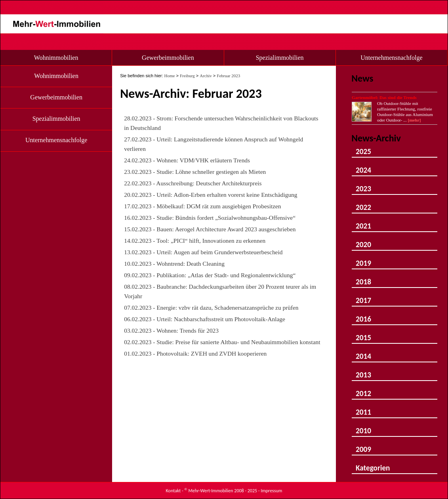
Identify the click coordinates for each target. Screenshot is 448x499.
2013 (363, 371)
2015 (363, 334)
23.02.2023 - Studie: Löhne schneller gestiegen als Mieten (195, 172)
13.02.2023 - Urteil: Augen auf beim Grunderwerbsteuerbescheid (203, 252)
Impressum (271, 491)
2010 (363, 427)
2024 (363, 167)
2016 (363, 315)
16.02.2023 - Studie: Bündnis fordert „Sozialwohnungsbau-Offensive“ (210, 218)
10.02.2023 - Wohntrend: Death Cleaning (174, 264)
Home (170, 76)
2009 (363, 446)
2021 (363, 222)
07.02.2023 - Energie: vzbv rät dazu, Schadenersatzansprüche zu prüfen (211, 308)
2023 (363, 185)
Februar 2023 (228, 76)
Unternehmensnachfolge (391, 58)
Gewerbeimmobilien (168, 58)
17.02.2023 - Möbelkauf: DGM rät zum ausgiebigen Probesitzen (202, 206)
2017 (363, 297)
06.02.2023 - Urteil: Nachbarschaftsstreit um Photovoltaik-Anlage (205, 319)
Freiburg (187, 76)
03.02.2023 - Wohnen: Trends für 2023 (171, 330)
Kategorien (373, 464)
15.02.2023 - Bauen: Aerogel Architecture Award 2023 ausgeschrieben (210, 229)
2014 (363, 353)
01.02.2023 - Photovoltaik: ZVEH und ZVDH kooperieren (195, 353)
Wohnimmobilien (56, 58)
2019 (363, 260)
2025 (363, 148)
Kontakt (173, 491)
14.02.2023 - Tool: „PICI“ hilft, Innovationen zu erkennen (195, 241)
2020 (363, 241)
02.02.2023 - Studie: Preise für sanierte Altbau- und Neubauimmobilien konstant (222, 342)
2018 (363, 278)
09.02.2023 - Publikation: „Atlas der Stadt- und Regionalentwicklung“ (210, 275)
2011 (363, 409)
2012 (363, 390)
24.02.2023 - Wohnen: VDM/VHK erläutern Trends (187, 160)
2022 (363, 204)
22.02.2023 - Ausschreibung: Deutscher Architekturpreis (193, 183)
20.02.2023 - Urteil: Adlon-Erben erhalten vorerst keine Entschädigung (211, 195)
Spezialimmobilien (280, 58)
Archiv (206, 76)
